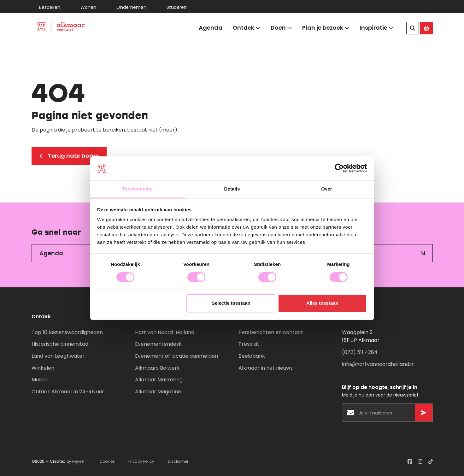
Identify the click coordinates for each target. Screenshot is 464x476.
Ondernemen (131, 7)
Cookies (107, 462)
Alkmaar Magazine (158, 392)
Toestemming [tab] (138, 189)
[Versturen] (424, 413)
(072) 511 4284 (360, 353)
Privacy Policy (141, 462)
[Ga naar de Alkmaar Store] (426, 28)
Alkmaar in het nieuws (266, 368)
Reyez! (78, 462)
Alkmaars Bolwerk (157, 368)
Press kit (249, 345)
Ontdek (247, 28)
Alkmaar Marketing (159, 380)
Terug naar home (69, 156)
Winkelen (43, 368)
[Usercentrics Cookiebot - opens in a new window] (339, 168)
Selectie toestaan (231, 303)
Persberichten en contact (271, 333)
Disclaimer (178, 462)
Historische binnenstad (60, 345)
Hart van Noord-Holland (165, 333)
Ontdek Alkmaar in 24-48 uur (68, 392)
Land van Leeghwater (58, 357)
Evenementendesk (158, 345)
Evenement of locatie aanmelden (176, 357)
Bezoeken (50, 7)
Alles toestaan (322, 303)
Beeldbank (252, 357)
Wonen (88, 7)
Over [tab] (327, 189)
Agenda (211, 28)
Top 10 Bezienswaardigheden (67, 333)
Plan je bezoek (326, 28)
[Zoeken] (413, 28)
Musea (40, 380)
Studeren (177, 7)
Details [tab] (232, 189)
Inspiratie (377, 28)
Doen (281, 28)
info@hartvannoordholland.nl (378, 364)
